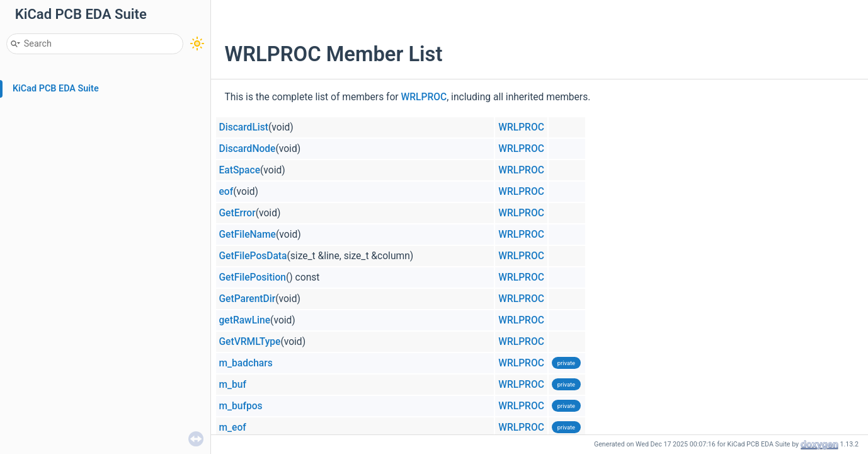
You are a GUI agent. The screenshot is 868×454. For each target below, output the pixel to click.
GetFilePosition (253, 277)
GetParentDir (248, 299)
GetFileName (248, 235)
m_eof (233, 428)
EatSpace (240, 170)
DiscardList (244, 127)
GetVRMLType (250, 342)
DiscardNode (248, 149)
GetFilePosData (253, 256)
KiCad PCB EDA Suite (56, 89)
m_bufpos (241, 406)
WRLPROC (424, 97)
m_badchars (246, 363)
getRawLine (245, 320)
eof (226, 192)
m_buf (233, 385)
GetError (237, 213)
